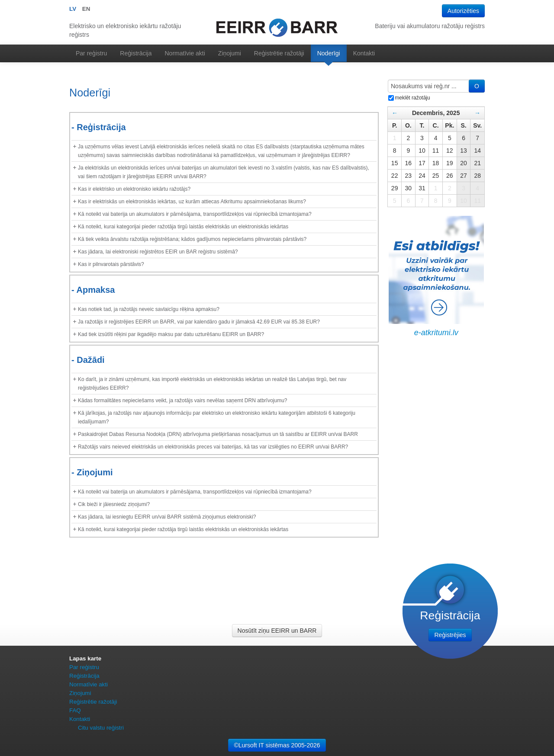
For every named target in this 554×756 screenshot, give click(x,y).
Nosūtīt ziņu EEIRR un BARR (277, 631)
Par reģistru (91, 53)
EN (86, 9)
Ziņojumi (230, 53)
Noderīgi (329, 53)
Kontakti (364, 53)
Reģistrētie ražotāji (279, 53)
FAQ (75, 710)
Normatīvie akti (185, 53)
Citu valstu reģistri (101, 728)
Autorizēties (463, 11)
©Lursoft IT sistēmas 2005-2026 (277, 745)
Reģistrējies (450, 635)
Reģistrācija (136, 53)
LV (73, 9)
